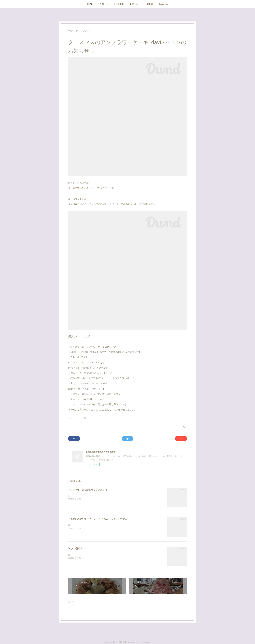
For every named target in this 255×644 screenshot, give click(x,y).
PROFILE (104, 4)
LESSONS (119, 4)
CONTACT (135, 4)
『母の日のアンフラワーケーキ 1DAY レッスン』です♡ (98, 519)
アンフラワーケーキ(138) (77, 418)
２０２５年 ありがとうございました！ (89, 490)
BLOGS (149, 4)
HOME (90, 4)
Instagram (164, 4)
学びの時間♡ (75, 549)
